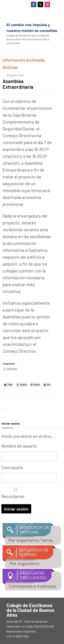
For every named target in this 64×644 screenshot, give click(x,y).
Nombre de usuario (19, 446)
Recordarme (15, 494)
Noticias (10, 67)
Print (49, 385)
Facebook (23, 385)
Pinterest (37, 385)
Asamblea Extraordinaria (18, 84)
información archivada (23, 60)
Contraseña (12, 467)
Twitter (10, 385)
